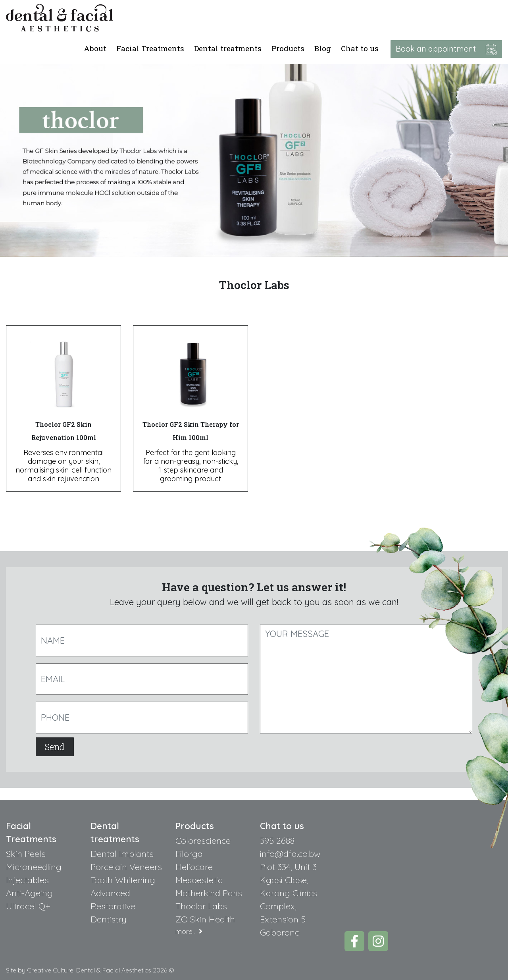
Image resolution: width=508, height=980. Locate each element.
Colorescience (203, 841)
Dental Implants (122, 854)
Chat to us (360, 48)
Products (288, 48)
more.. (189, 931)
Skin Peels (26, 854)
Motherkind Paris (209, 893)
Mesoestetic (199, 880)
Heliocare (194, 867)
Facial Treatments (150, 48)
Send (55, 747)
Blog (323, 48)
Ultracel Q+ (28, 906)
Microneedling (34, 867)
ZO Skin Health (205, 919)
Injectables (27, 880)
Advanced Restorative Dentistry (113, 906)
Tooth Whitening (123, 880)
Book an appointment (446, 49)
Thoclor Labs (201, 906)
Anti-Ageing (29, 893)
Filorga (189, 854)
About (95, 48)
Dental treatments (228, 48)
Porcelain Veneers (126, 867)
